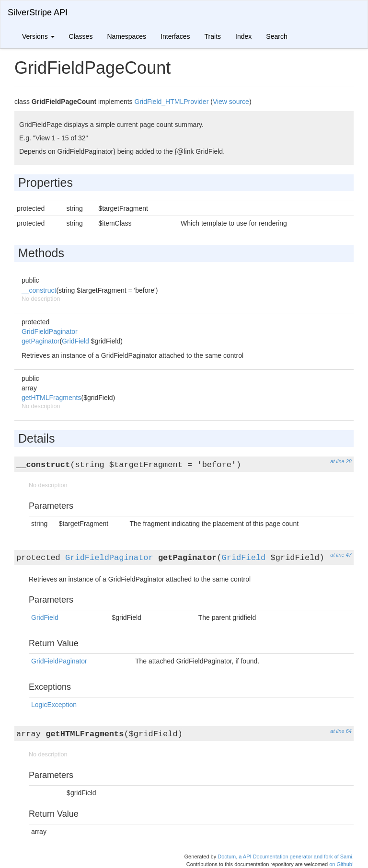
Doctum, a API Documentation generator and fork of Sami (285, 857)
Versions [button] (38, 36)
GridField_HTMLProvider (172, 102)
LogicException (54, 705)
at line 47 (341, 555)
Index (243, 36)
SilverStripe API (38, 12)
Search (276, 36)
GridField (75, 341)
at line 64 (341, 731)
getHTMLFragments (51, 398)
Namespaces (126, 36)
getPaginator (40, 341)
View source (231, 102)
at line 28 (341, 461)
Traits (213, 36)
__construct (39, 290)
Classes (81, 36)
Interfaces (175, 36)
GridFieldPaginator (50, 331)
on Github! (341, 864)
